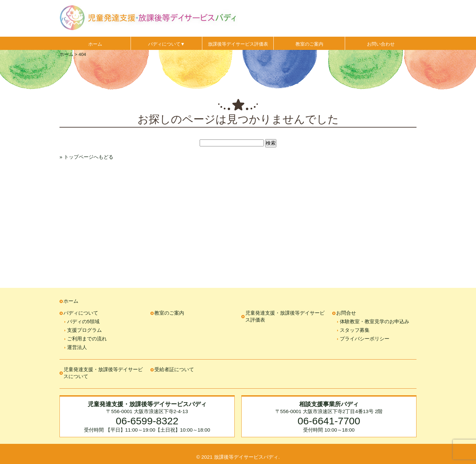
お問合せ (346, 313)
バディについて (81, 313)
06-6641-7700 (329, 421)
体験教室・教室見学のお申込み (375, 321)
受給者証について (174, 369)
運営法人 (77, 347)
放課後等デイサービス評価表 (238, 44)
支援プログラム (84, 330)
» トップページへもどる (86, 157)
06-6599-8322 (147, 421)
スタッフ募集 (355, 330)
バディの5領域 (83, 321)
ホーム (95, 44)
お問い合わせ (381, 44)
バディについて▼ (167, 44)
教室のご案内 (309, 44)
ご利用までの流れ (87, 339)
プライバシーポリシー (365, 339)
